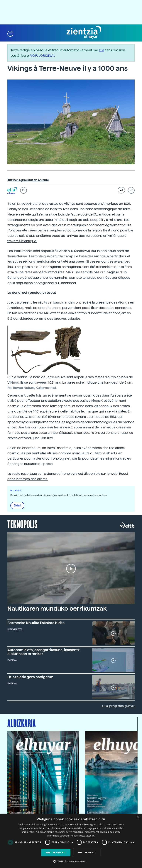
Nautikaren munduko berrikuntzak (57, 609)
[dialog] (71, 841)
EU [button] (24, 190)
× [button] (138, 818)
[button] (10, 33)
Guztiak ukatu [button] (87, 853)
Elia (102, 50)
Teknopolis (22, 524)
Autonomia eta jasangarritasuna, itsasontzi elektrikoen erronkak (44, 652)
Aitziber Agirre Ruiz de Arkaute (28, 180)
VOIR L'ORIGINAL (43, 56)
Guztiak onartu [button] (56, 853)
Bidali (17, 506)
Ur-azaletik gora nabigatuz (30, 677)
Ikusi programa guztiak (118, 706)
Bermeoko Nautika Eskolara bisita (36, 623)
